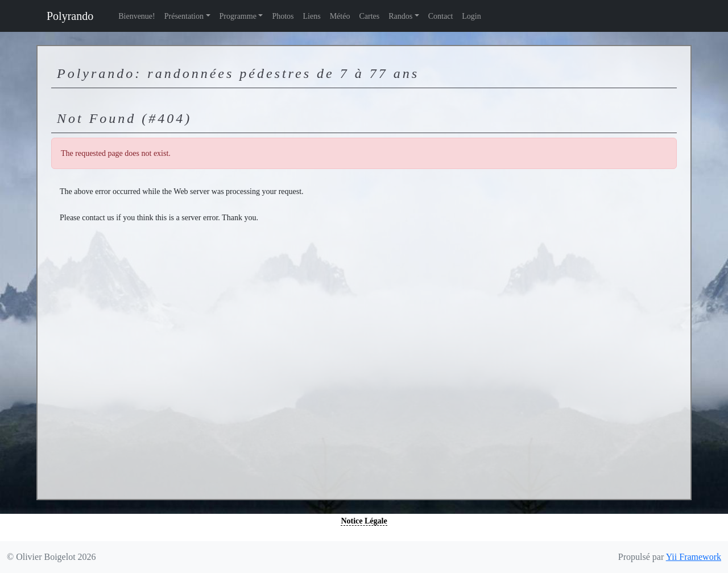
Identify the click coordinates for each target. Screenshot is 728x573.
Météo (340, 16)
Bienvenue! (137, 16)
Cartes (369, 16)
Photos (283, 16)
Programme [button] (238, 16)
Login (471, 16)
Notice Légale (364, 521)
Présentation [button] (184, 16)
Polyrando (70, 16)
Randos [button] (400, 16)
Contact (441, 16)
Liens (312, 16)
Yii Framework (694, 557)
